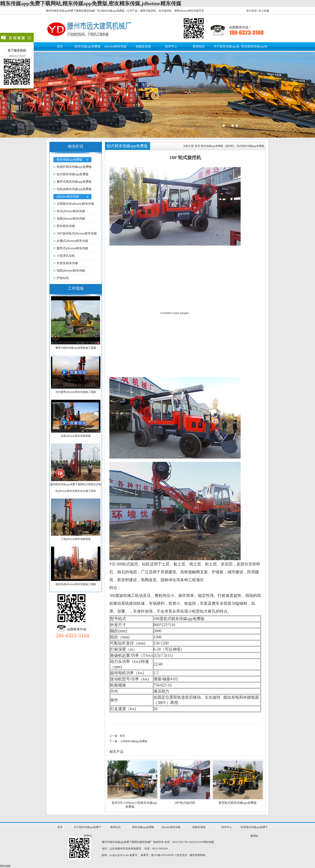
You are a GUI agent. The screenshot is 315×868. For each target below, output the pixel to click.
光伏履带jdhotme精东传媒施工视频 (76, 392)
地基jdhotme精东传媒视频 (76, 436)
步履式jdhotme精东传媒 (72, 241)
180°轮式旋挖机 (185, 803)
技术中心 (171, 46)
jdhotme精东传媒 (115, 46)
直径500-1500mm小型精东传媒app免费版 (134, 805)
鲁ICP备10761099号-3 (164, 855)
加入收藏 (264, 11)
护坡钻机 (63, 278)
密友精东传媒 (66, 226)
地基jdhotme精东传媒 (71, 219)
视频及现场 (143, 46)
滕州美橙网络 (198, 855)
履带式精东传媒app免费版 (74, 182)
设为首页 (252, 11)
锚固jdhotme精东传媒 (71, 271)
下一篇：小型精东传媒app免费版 (128, 741)
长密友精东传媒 (67, 263)
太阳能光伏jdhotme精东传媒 (75, 204)
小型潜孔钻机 (66, 256)
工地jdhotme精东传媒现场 (76, 539)
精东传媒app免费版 (87, 46)
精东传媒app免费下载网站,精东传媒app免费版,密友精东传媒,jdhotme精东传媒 (91, 3)
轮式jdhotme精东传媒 (71, 211)
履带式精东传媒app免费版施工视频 (76, 348)
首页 (60, 46)
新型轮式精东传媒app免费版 (238, 803)
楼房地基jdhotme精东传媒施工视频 (76, 584)
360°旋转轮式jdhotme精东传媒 (77, 233)
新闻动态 (199, 46)
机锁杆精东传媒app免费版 (74, 167)
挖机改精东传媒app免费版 (74, 189)
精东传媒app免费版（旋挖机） (218, 146)
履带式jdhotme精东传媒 (72, 248)
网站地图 (209, 842)
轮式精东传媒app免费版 (73, 174)
